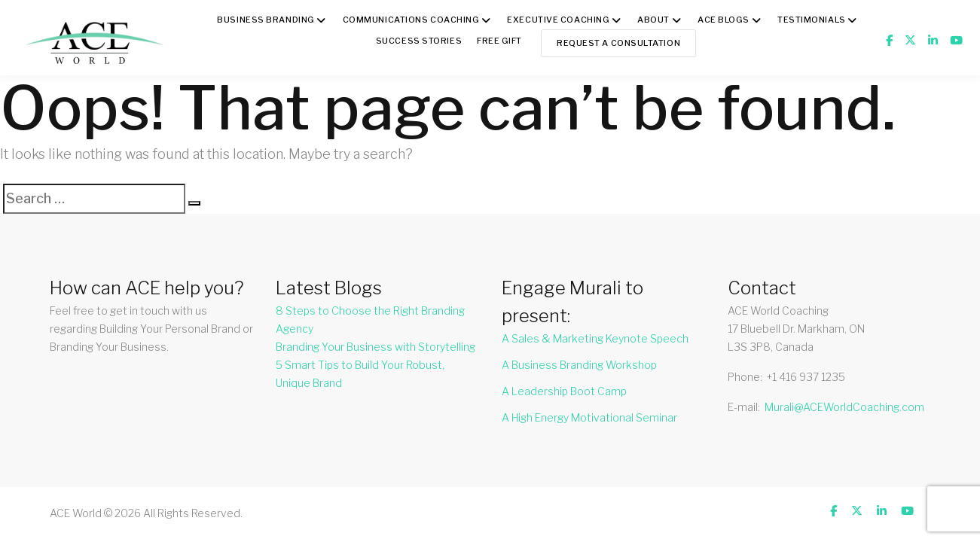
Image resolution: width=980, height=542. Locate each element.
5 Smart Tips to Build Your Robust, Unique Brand (360, 374)
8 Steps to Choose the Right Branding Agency (370, 320)
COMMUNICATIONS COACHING (411, 20)
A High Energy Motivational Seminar (589, 417)
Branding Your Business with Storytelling (376, 347)
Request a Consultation (618, 43)
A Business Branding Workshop (579, 365)
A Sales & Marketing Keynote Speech (595, 338)
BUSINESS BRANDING (266, 20)
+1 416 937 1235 (806, 377)
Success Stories (419, 41)
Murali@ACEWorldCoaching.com (844, 407)
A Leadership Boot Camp (564, 391)
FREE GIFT (499, 41)
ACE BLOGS (724, 20)
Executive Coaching (558, 20)
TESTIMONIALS (812, 20)
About (653, 20)
